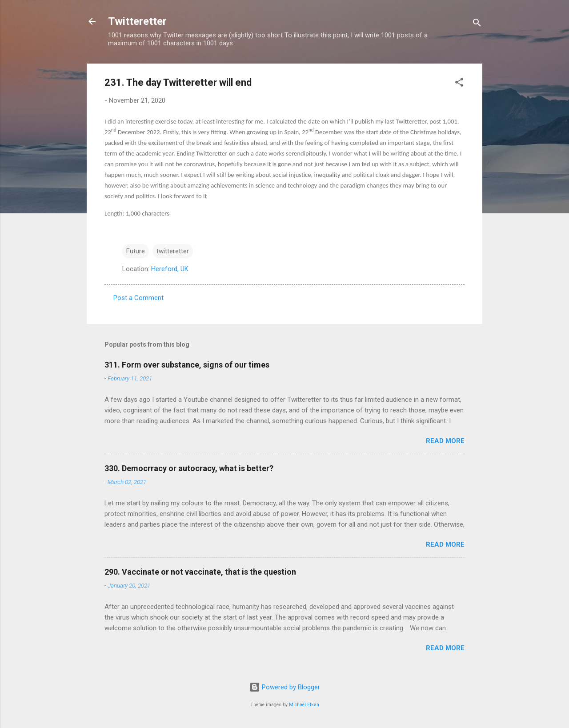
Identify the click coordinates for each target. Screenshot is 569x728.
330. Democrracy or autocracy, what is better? (189, 468)
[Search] (477, 24)
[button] (459, 84)
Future (136, 251)
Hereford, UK (170, 269)
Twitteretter (137, 21)
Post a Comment (138, 298)
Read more (445, 441)
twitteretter (173, 251)
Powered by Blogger (285, 687)
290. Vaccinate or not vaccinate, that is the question (200, 572)
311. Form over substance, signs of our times (187, 365)
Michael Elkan (304, 705)
